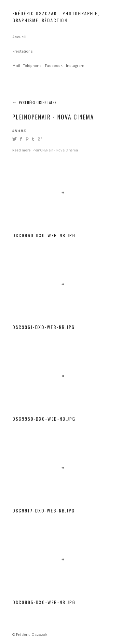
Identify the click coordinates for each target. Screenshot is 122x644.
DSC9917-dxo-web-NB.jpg (44, 510)
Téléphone (32, 66)
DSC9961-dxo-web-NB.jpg (44, 327)
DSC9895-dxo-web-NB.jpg (44, 602)
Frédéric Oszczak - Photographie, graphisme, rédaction (56, 17)
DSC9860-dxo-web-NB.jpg (44, 235)
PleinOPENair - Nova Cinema (55, 150)
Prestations (23, 51)
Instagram (75, 66)
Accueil (19, 37)
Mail (16, 66)
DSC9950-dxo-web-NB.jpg (44, 419)
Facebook (54, 66)
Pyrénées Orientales (38, 102)
